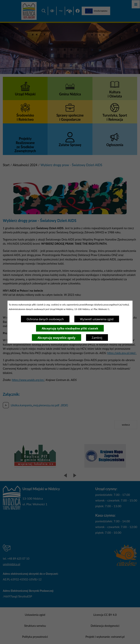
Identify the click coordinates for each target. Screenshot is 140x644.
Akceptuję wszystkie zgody (57, 338)
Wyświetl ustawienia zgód (97, 319)
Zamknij (97, 338)
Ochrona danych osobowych (45, 319)
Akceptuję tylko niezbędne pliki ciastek (70, 328)
